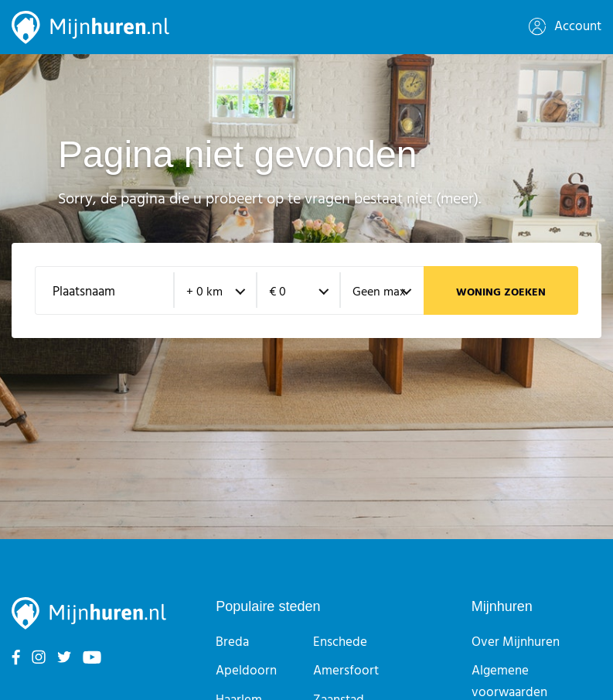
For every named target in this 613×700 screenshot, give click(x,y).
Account (565, 27)
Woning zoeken (501, 293)
